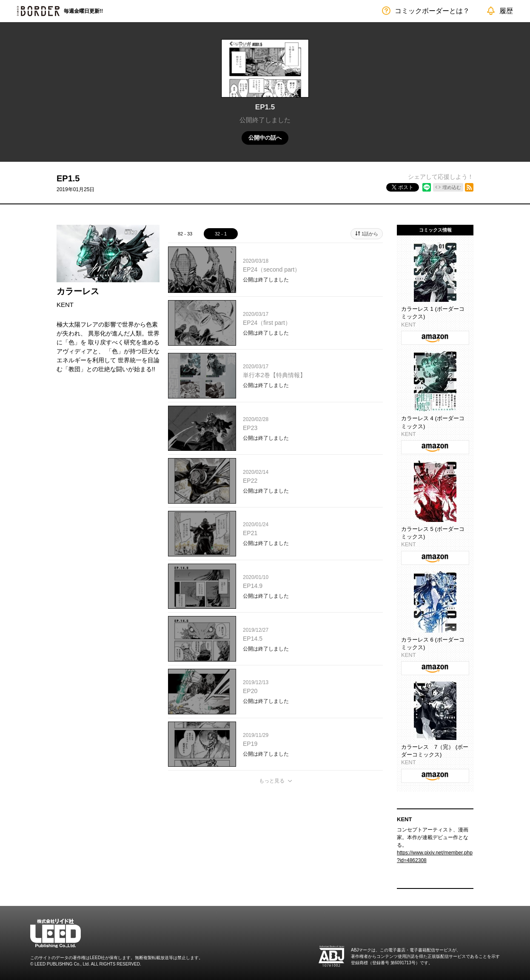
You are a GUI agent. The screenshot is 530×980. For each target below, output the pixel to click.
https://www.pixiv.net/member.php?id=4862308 (435, 857)
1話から (370, 234)
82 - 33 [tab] (185, 234)
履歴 (506, 11)
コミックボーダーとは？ (432, 11)
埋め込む (452, 187)
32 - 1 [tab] (221, 234)
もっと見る (272, 781)
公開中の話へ (265, 138)
